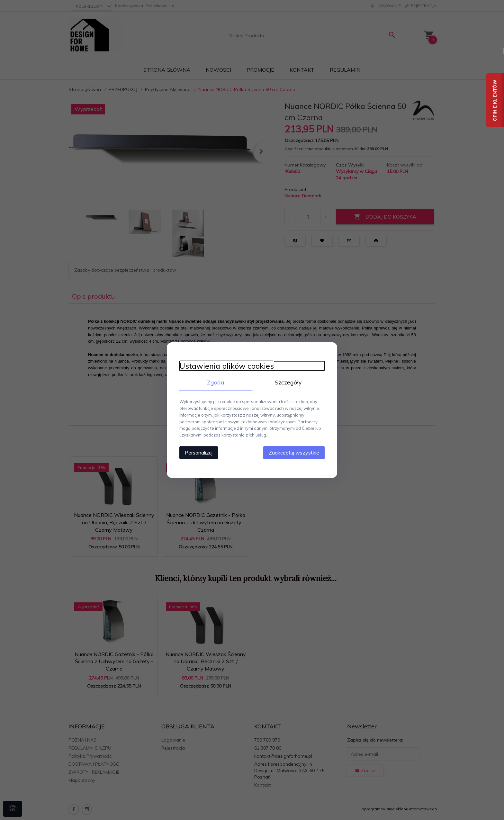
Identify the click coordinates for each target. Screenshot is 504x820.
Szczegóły (289, 382)
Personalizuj (197, 452)
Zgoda (215, 382)
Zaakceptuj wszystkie (295, 452)
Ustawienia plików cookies (225, 366)
